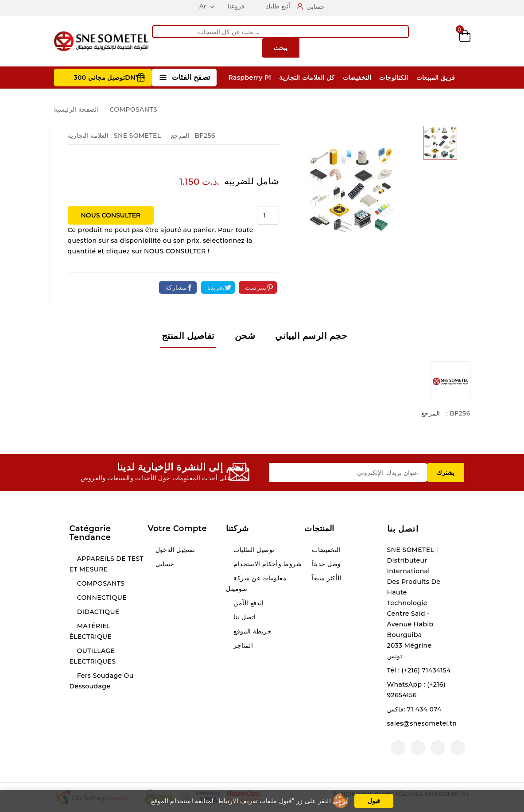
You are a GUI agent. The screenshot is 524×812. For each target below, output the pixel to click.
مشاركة (176, 288)
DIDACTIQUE (97, 612)
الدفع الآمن (248, 603)
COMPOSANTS (100, 583)
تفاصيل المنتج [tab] (188, 336)
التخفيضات (357, 78)
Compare (419, 42)
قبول (374, 801)
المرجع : (182, 136)
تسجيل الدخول (174, 550)
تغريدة (216, 288)
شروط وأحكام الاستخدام (267, 564)
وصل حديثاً (326, 564)
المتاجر (242, 645)
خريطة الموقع (252, 631)
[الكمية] (268, 215)
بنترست (256, 288)
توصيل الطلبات (253, 550)
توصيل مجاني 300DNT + (110, 78)
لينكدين (398, 748)
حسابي (164, 564)
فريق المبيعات (436, 78)
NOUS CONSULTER (111, 215)
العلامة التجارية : (90, 136)
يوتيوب (438, 748)
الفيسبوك (458, 748)
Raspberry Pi (250, 78)
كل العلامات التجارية (307, 78)
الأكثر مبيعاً (326, 578)
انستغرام (418, 748)
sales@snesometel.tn (422, 723)
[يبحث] (280, 32)
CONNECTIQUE (101, 598)
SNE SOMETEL (138, 136)
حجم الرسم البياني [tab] (311, 336)
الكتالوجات (394, 78)
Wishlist (442, 41)
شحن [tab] (245, 336)
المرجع (431, 413)
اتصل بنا (403, 529)
